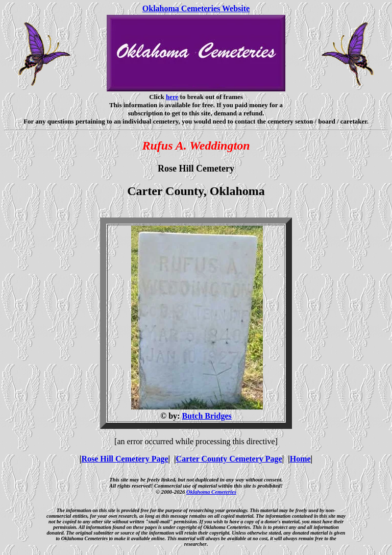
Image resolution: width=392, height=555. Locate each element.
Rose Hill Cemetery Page (125, 459)
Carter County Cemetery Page (229, 459)
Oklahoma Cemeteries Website (196, 8)
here (172, 97)
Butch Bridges (206, 416)
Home (300, 459)
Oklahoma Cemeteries (211, 492)
